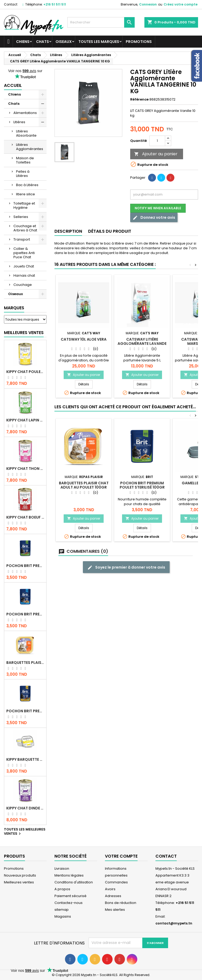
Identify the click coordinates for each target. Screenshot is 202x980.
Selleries (21, 217)
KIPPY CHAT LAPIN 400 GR (25, 420)
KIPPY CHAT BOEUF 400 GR (25, 517)
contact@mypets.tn (174, 923)
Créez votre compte (181, 4)
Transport (22, 239)
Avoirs (110, 889)
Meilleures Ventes (24, 333)
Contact (11, 4)
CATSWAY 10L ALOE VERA (84, 339)
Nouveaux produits (20, 875)
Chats (42, 42)
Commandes (116, 882)
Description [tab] (68, 231)
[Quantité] (157, 141)
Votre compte (121, 856)
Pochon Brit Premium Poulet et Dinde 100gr (25, 711)
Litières (19, 122)
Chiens (23, 42)
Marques (14, 308)
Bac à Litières (27, 185)
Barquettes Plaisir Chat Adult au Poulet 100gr (25, 663)
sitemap (62, 910)
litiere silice (26, 194)
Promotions (139, 42)
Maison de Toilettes (25, 160)
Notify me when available (158, 208)
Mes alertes (115, 910)
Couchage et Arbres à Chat (25, 228)
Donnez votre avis (154, 218)
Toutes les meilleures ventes (25, 832)
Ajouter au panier (156, 154)
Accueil (13, 85)
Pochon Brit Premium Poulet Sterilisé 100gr (25, 566)
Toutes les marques (99, 42)
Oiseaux (64, 42)
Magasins (63, 916)
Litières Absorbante (26, 133)
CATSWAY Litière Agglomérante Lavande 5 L (142, 344)
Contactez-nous (69, 903)
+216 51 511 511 (55, 4)
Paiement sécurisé (70, 896)
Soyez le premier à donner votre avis (126, 567)
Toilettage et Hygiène (24, 205)
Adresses (113, 896)
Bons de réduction (121, 903)
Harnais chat (24, 275)
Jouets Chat (24, 266)
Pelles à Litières (23, 174)
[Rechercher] (101, 22)
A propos (62, 889)
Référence (139, 100)
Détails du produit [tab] (110, 231)
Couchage (23, 285)
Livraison (62, 869)
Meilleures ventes (19, 882)
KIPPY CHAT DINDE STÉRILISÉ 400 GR (25, 808)
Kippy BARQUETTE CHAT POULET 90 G (25, 759)
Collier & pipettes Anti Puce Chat (24, 253)
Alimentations (25, 113)
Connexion (148, 4)
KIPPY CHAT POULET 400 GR (25, 372)
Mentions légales (69, 875)
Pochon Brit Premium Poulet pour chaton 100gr (25, 614)
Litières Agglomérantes (30, 147)
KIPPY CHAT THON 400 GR (25, 469)
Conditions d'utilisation (74, 882)
